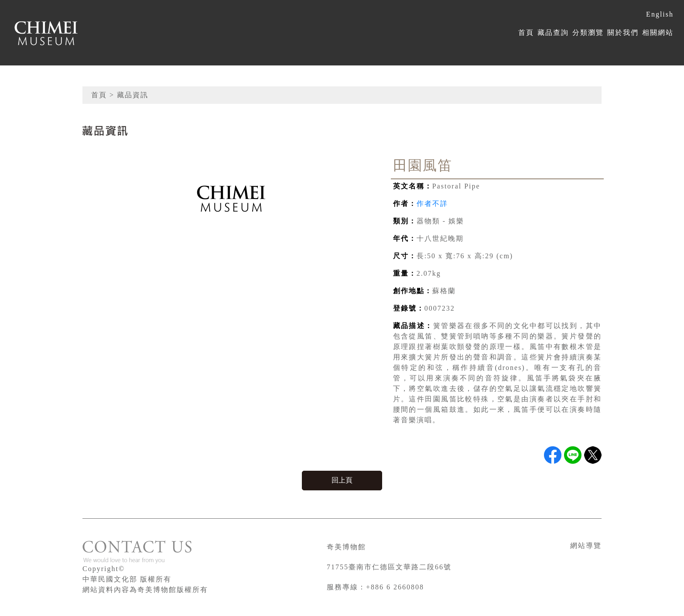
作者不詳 (432, 204)
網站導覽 (586, 546)
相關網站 (658, 33)
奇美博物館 (346, 547)
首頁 (526, 33)
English (660, 14)
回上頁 (342, 480)
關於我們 (623, 33)
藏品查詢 (553, 33)
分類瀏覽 (588, 33)
